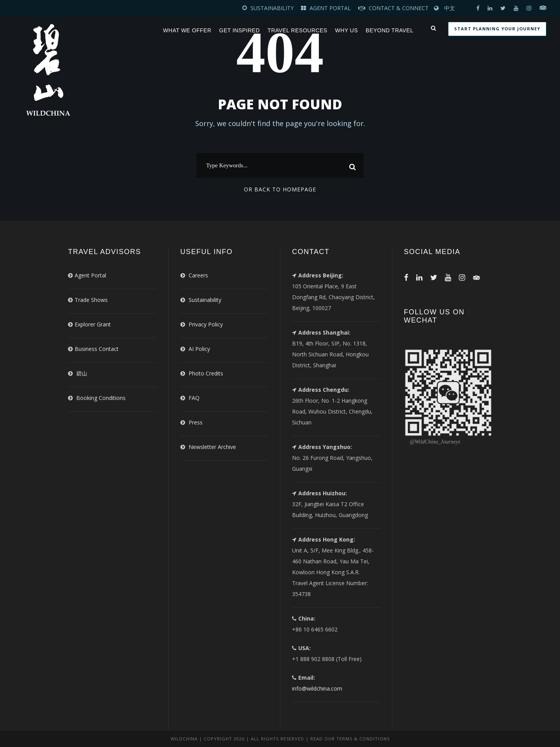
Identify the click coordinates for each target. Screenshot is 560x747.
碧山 (82, 373)
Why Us (347, 30)
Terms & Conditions (363, 739)
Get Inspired (240, 30)
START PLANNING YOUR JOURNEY (497, 29)
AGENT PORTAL (331, 8)
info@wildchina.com (317, 688)
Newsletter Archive (212, 447)
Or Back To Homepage (280, 189)
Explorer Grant (93, 324)
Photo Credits (206, 373)
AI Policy (199, 349)
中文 (450, 8)
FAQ (194, 398)
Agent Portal (90, 275)
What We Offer (187, 30)
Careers (198, 275)
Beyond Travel (389, 30)
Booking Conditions (101, 398)
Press (196, 422)
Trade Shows (91, 300)
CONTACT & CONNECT (399, 8)
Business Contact (97, 349)
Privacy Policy (206, 324)
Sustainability (205, 300)
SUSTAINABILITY (272, 8)
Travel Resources (297, 30)
